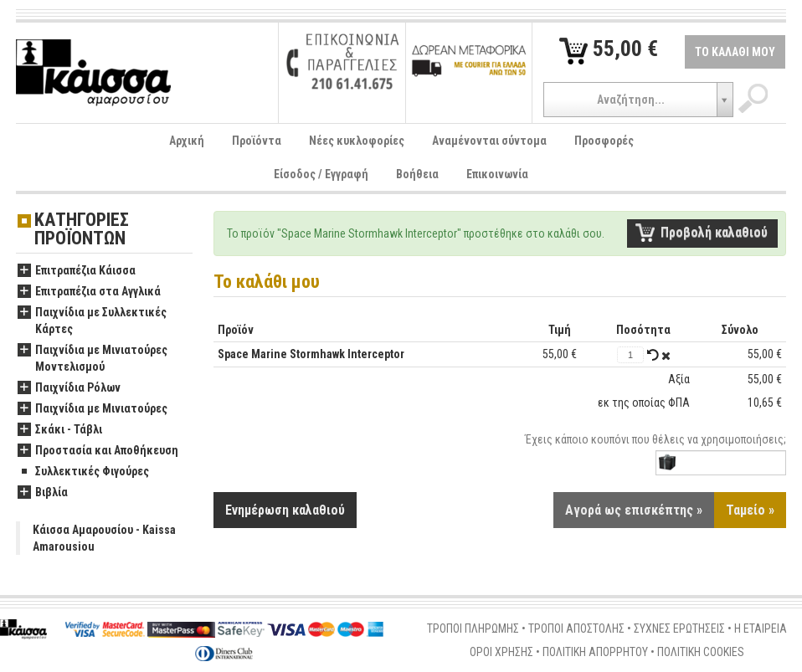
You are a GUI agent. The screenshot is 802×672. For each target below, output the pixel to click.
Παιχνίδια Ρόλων (69, 388)
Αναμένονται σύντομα (489, 141)
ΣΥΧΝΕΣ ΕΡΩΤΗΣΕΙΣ (679, 628)
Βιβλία (43, 493)
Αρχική (187, 141)
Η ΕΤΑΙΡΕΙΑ (761, 628)
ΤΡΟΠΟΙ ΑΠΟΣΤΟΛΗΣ (576, 628)
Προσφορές (604, 141)
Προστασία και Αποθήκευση (98, 451)
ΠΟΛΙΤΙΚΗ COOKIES (701, 652)
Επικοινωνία (497, 174)
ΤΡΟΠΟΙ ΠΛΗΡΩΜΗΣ (473, 628)
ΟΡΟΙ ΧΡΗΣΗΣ (501, 652)
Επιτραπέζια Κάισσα (77, 271)
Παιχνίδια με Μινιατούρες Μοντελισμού (93, 359)
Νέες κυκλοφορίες (357, 141)
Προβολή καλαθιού (714, 232)
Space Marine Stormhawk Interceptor (311, 354)
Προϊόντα (257, 141)
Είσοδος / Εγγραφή (321, 174)
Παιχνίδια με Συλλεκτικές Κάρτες (92, 321)
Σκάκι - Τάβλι (60, 430)
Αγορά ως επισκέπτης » (634, 510)
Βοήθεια (417, 174)
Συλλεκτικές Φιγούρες (83, 472)
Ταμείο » (750, 510)
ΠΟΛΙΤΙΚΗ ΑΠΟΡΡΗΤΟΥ (595, 652)
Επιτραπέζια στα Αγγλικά (89, 292)
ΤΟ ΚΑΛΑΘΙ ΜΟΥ (735, 52)
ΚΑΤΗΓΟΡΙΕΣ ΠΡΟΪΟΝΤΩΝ (82, 230)
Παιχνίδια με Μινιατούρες (93, 409)
